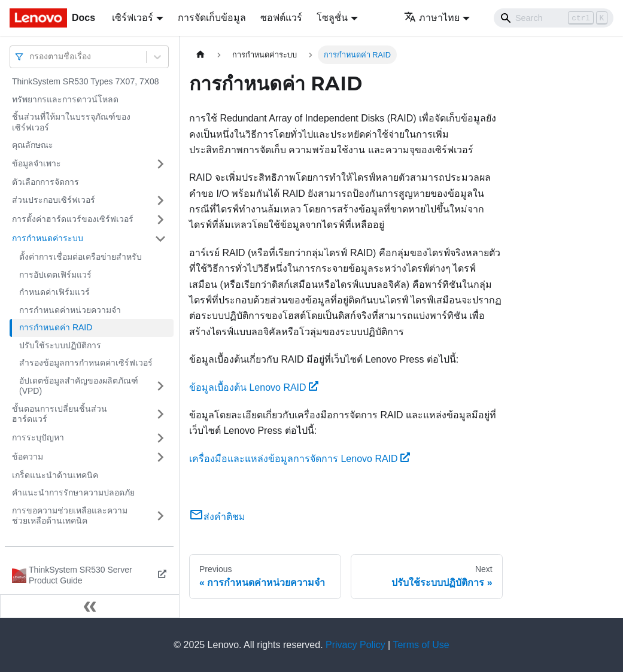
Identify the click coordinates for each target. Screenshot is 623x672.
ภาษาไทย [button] (432, 18)
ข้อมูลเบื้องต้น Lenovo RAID (254, 387)
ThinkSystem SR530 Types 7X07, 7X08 (86, 81)
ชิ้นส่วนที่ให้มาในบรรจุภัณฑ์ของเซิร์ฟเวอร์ (71, 122)
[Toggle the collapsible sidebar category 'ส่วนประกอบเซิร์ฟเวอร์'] (160, 200)
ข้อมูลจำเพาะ (37, 163)
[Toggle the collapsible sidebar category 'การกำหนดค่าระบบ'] (160, 239)
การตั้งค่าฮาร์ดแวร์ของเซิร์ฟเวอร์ (73, 219)
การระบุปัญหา (38, 437)
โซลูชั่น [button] (332, 18)
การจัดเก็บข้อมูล (212, 18)
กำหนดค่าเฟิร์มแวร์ (54, 292)
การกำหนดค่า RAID (56, 327)
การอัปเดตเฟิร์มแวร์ (55, 275)
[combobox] (31, 57)
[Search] (554, 18)
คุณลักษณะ (33, 145)
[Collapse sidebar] (90, 606)
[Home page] (200, 55)
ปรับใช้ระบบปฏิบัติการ (60, 345)
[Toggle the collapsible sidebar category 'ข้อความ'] (160, 457)
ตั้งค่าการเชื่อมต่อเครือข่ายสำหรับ (80, 257)
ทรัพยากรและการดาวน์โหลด (65, 99)
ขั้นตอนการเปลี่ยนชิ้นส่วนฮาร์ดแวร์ (60, 414)
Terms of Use (421, 645)
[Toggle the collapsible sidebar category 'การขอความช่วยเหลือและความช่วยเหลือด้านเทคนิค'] (160, 516)
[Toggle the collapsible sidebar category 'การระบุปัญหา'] (160, 438)
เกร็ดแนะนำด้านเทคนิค (55, 475)
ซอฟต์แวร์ (281, 18)
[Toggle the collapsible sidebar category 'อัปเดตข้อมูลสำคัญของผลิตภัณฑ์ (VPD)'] (160, 386)
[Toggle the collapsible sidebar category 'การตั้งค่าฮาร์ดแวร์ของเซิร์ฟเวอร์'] (160, 220)
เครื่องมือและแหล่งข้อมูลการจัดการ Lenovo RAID (300, 459)
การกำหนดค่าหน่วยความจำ (70, 310)
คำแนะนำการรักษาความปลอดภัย (73, 492)
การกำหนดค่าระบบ (48, 238)
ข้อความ (28, 457)
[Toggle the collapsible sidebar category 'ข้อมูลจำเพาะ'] (160, 164)
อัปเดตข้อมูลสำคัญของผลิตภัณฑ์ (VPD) (79, 386)
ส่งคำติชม (217, 517)
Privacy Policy (355, 645)
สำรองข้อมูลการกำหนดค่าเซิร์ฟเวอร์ (86, 363)
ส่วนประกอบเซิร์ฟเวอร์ (54, 200)
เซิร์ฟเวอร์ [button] (133, 18)
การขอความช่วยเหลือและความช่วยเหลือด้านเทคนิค (70, 516)
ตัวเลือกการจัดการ (45, 182)
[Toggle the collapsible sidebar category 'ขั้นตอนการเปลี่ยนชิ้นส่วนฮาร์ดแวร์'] (160, 414)
